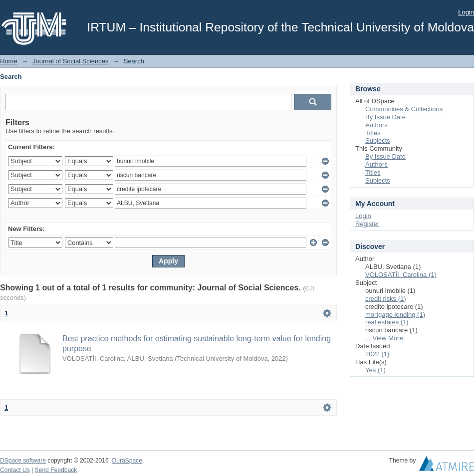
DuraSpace (127, 461)
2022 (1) (377, 354)
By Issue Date (385, 117)
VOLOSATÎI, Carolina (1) (401, 275)
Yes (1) (375, 370)
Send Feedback (56, 470)
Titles (373, 133)
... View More (384, 338)
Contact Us (15, 470)
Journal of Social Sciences (70, 61)
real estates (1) (387, 322)
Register (367, 224)
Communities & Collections (404, 109)
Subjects (378, 140)
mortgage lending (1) (395, 315)
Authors (376, 125)
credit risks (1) (386, 299)
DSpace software (23, 461)
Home (9, 61)
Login (466, 12)
